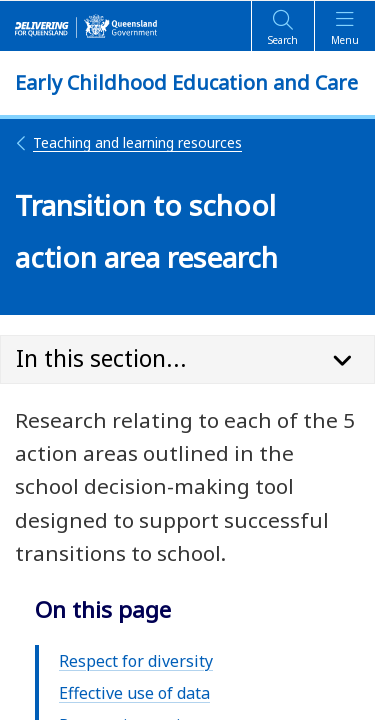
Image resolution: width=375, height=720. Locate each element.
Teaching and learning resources (128, 142)
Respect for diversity (136, 661)
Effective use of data (134, 693)
